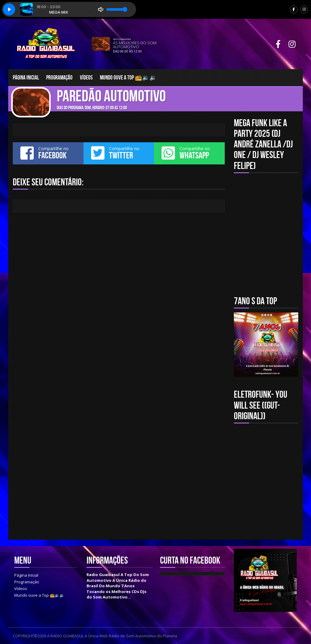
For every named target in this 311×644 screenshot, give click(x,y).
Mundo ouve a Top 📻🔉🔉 (128, 78)
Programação (59, 78)
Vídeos (86, 78)
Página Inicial (26, 78)
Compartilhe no (48, 153)
